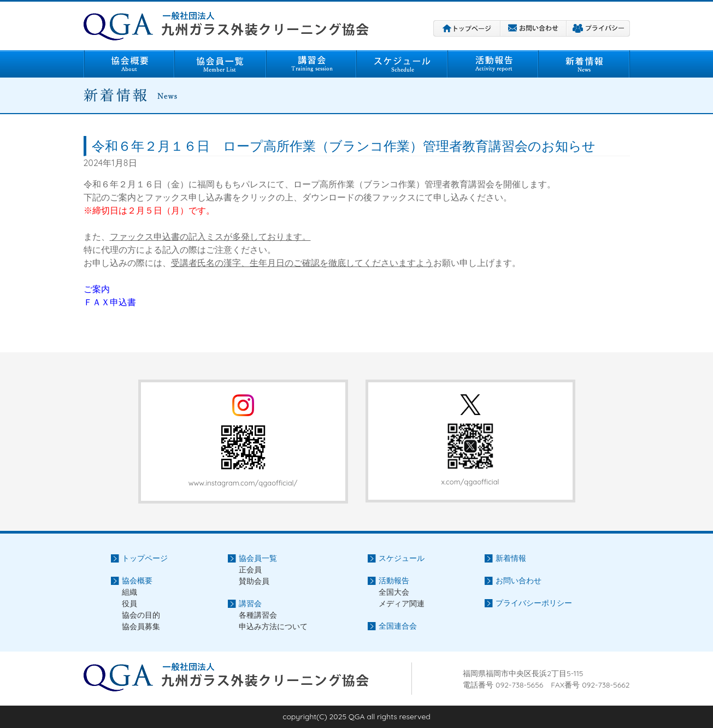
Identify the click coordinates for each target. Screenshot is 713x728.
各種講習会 (258, 615)
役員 (129, 603)
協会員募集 (141, 626)
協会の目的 (141, 615)
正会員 (250, 570)
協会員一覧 (220, 64)
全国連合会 (398, 626)
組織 (129, 592)
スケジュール (402, 64)
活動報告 (493, 64)
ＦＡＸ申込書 (110, 302)
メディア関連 (402, 603)
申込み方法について (273, 626)
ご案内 (97, 289)
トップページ (467, 28)
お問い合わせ (534, 28)
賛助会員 (254, 581)
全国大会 (394, 592)
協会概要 (129, 64)
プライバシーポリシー (598, 28)
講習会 (311, 64)
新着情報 (584, 64)
